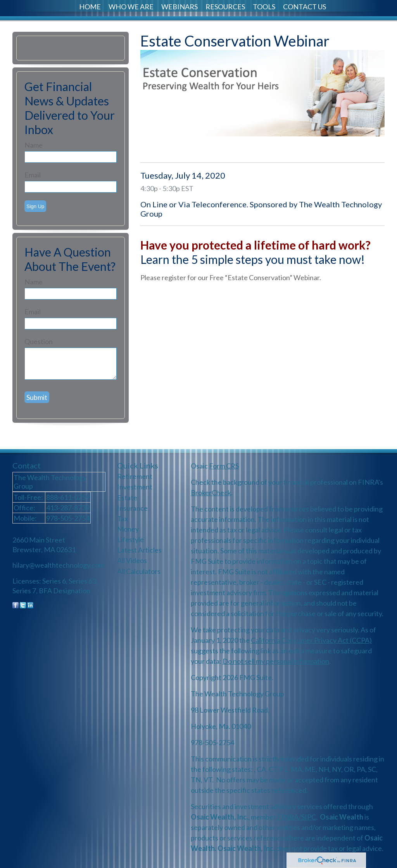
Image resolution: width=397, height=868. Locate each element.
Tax (123, 518)
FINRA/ (289, 817)
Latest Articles (139, 550)
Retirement (135, 476)
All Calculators (139, 571)
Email (33, 175)
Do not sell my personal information (276, 661)
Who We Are (131, 7)
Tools (264, 7)
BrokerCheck (211, 493)
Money (128, 529)
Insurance (132, 508)
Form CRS (224, 466)
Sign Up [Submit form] (35, 206)
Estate (127, 498)
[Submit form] (37, 397)
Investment (135, 487)
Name (34, 145)
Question (39, 341)
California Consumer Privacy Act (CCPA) (311, 640)
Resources (225, 7)
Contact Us (305, 7)
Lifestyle (130, 539)
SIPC (309, 817)
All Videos (132, 560)
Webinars (180, 7)
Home (90, 7)
